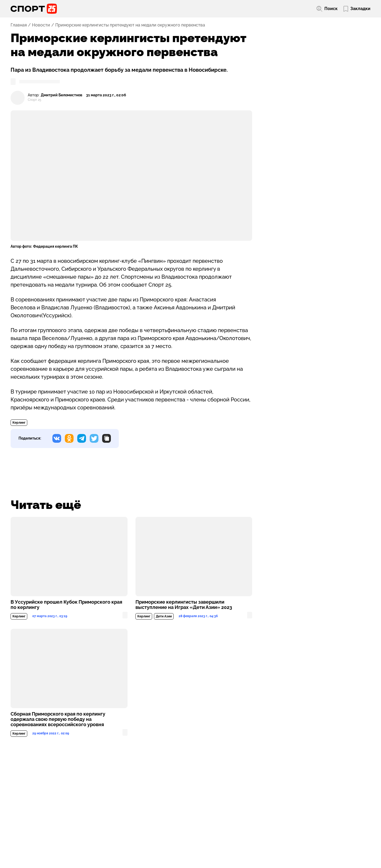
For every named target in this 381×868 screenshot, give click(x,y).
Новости (41, 25)
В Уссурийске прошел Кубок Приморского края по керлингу (66, 605)
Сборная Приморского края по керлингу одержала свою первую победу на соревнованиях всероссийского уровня (58, 719)
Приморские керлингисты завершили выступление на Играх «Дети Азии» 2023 (184, 605)
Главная (19, 25)
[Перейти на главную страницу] (34, 9)
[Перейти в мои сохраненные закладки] (357, 9)
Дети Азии (164, 616)
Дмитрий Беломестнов (62, 95)
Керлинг (19, 423)
